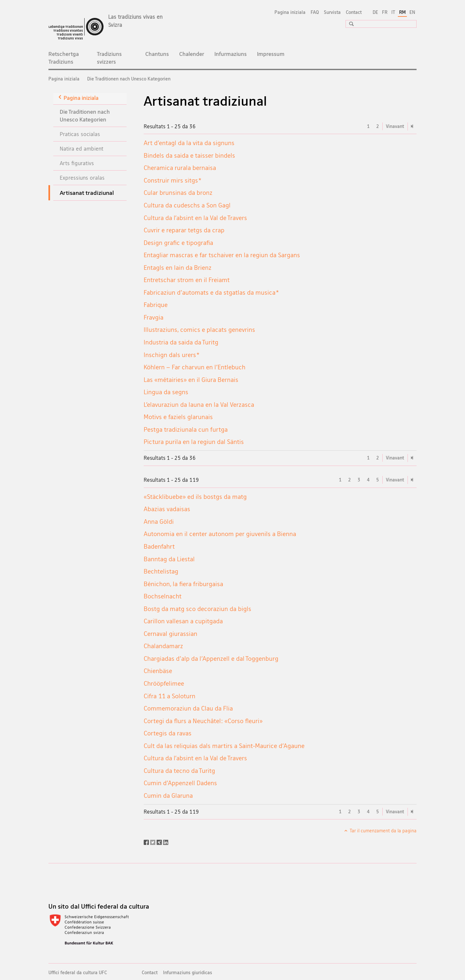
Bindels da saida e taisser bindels (189, 155)
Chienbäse (158, 671)
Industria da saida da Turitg (181, 342)
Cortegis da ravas (168, 733)
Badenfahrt (159, 546)
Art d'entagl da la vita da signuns (189, 143)
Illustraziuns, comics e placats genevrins (199, 330)
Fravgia (154, 317)
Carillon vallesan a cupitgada (183, 621)
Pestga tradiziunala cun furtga (186, 429)
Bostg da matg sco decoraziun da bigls (197, 609)
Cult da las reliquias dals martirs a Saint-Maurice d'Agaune (224, 746)
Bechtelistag (161, 571)
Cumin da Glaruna (168, 796)
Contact (354, 12)
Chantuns (157, 54)
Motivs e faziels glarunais (178, 417)
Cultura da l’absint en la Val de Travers (195, 218)
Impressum (271, 54)
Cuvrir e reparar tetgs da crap (184, 230)
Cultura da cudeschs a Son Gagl (187, 205)
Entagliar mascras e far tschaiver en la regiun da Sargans (222, 255)
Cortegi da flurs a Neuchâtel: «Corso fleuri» (203, 721)
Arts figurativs (77, 163)
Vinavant (395, 126)
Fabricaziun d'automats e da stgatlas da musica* (211, 292)
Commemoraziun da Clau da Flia (188, 708)
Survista (332, 12)
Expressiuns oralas (82, 178)
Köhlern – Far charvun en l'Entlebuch (195, 367)
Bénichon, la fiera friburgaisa (183, 584)
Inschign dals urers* (171, 355)
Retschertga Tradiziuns (64, 58)
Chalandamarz (163, 646)
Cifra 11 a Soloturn (170, 696)
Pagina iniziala (290, 12)
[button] (349, 24)
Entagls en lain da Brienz (178, 268)
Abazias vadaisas (167, 509)
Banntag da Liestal (169, 559)
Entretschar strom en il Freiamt (187, 280)
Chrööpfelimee (164, 683)
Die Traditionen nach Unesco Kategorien (129, 79)
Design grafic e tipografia (178, 243)
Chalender (192, 54)
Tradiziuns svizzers (109, 58)
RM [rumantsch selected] (402, 12)
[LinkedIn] (166, 842)
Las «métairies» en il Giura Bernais (191, 380)
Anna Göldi (159, 522)
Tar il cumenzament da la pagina (383, 831)
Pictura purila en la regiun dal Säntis (194, 442)
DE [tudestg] (375, 12)
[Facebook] (147, 842)
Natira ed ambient (82, 148)
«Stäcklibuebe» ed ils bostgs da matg (195, 497)
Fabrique (156, 305)
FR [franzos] (385, 12)
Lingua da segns (166, 392)
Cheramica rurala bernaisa (180, 168)
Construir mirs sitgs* (172, 180)
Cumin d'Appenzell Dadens (180, 783)
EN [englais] (412, 12)
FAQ (315, 12)
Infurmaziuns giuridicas (188, 972)
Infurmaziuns (231, 54)
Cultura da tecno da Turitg (179, 771)
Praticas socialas (80, 134)
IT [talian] (393, 12)
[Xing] (160, 842)
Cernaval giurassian (170, 634)
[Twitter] (153, 842)
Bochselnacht (163, 596)
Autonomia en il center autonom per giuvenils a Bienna (220, 534)
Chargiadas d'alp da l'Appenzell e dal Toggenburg (211, 659)
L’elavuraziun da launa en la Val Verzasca (199, 405)
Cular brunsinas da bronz (178, 193)
